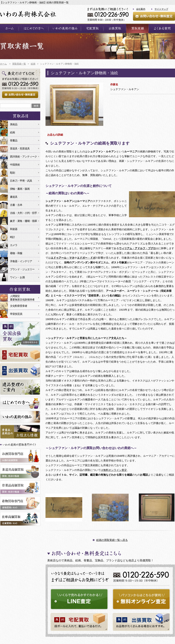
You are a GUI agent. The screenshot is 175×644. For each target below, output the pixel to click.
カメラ (14, 245)
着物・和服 (16, 253)
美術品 (14, 124)
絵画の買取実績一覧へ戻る (112, 540)
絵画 (12, 132)
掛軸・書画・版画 (20, 189)
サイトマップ (161, 9)
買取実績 (137, 28)
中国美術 (15, 165)
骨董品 (14, 140)
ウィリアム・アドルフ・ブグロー (139, 248)
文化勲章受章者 (19, 306)
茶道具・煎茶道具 (20, 148)
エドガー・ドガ (86, 258)
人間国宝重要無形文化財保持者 (22, 298)
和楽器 (14, 229)
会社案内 (141, 9)
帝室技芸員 (16, 314)
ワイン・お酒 (17, 277)
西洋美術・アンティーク (23, 157)
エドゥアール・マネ (63, 258)
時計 (12, 237)
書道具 (14, 197)
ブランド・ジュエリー (22, 269)
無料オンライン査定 (115, 470)
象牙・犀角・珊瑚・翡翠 (23, 221)
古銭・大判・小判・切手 (23, 213)
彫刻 (12, 173)
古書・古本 (16, 205)
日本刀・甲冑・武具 (21, 181)
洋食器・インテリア (21, 261)
